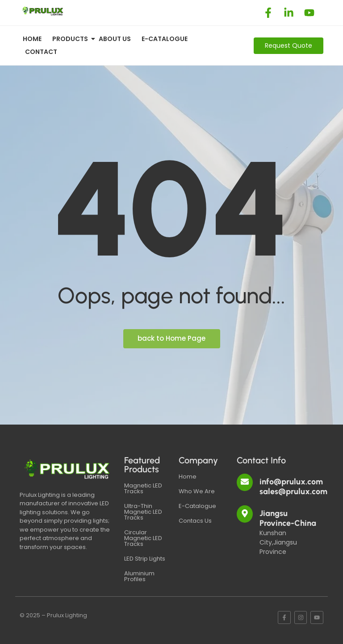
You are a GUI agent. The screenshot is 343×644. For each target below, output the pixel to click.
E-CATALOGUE (165, 39)
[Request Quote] (289, 46)
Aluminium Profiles (139, 576)
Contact (41, 52)
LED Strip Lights (145, 559)
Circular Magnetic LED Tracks (143, 538)
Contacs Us (195, 521)
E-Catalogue (197, 506)
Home (32, 39)
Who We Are (197, 491)
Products (72, 39)
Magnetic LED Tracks (143, 488)
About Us (115, 39)
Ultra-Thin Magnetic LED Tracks (143, 512)
